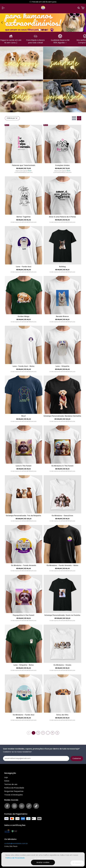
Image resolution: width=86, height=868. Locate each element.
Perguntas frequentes (14, 791)
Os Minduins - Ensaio (62, 665)
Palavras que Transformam (24, 165)
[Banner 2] (46, 30)
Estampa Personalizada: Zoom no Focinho (62, 615)
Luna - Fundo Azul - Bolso (24, 366)
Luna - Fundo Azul (24, 267)
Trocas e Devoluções (13, 795)
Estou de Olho (62, 715)
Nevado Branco (62, 316)
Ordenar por (12, 118)
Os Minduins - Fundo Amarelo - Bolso (62, 565)
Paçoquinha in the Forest (24, 615)
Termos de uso (11, 784)
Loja (6, 777)
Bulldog (62, 267)
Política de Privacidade (14, 788)
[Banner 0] (40, 30)
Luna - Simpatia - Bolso (24, 665)
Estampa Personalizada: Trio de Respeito (24, 516)
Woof (24, 416)
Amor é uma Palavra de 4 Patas (62, 217)
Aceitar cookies (43, 862)
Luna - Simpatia (62, 366)
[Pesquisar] (79, 8)
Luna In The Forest (24, 466)
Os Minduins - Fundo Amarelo (24, 565)
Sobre (7, 781)
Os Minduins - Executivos (62, 516)
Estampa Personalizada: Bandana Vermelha (62, 416)
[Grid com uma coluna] (74, 118)
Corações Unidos (62, 165)
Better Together (24, 217)
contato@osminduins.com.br (16, 843)
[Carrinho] (83, 8)
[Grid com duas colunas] (79, 118)
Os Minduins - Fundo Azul (24, 715)
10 (53, 733)
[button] (3, 8)
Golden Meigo (24, 316)
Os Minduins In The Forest (62, 466)
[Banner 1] (43, 30)
